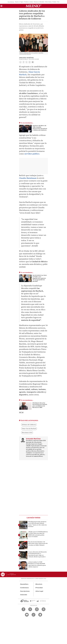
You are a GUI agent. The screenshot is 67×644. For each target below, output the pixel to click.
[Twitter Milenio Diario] (30, 609)
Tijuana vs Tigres (19, 2)
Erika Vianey (48, 2)
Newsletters (24, 584)
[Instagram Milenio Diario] (37, 609)
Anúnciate (24, 595)
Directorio (39, 584)
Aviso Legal (39, 591)
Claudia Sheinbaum (28, 178)
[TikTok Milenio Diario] (33, 615)
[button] (1, 6)
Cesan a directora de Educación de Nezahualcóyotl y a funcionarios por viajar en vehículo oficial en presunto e (37, 554)
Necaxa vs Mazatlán (39, 2)
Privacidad (39, 588)
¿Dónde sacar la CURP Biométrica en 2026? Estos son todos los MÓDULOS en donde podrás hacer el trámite (38, 534)
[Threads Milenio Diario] (44, 609)
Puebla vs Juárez (29, 2)
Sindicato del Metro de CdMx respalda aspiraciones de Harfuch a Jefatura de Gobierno (40, 128)
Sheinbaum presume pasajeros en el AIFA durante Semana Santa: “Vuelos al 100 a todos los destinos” (38, 524)
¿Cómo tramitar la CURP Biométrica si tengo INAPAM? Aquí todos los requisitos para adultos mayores (37, 564)
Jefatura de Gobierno (29, 425)
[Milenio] (33, 6)
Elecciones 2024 (27, 433)
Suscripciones (25, 591)
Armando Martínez (26, 58)
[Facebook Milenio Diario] (23, 609)
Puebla (54, 2)
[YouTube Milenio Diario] (27, 615)
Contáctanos (25, 588)
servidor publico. (32, 154)
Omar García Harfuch (29, 429)
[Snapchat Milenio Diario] (40, 615)
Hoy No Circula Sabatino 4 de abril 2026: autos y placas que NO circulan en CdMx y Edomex (38, 543)
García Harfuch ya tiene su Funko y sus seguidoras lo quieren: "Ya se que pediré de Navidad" (40, 278)
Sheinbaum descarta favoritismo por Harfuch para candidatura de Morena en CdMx (40, 405)
